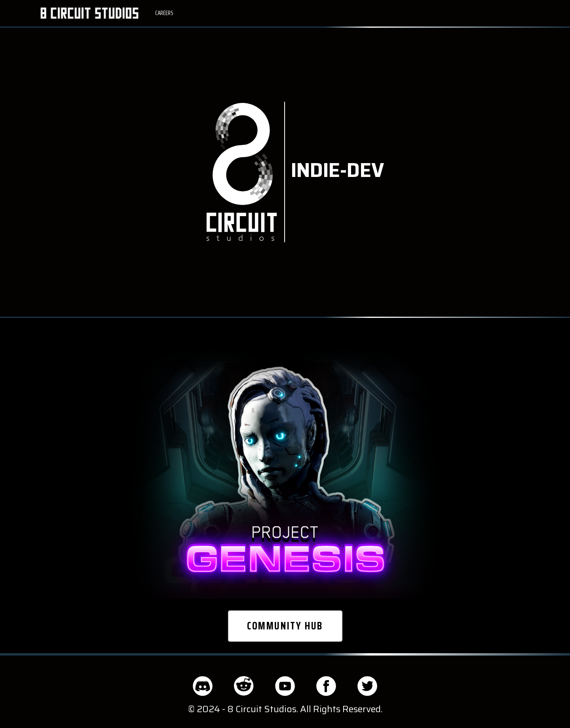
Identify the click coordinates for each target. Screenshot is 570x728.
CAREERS (164, 13)
